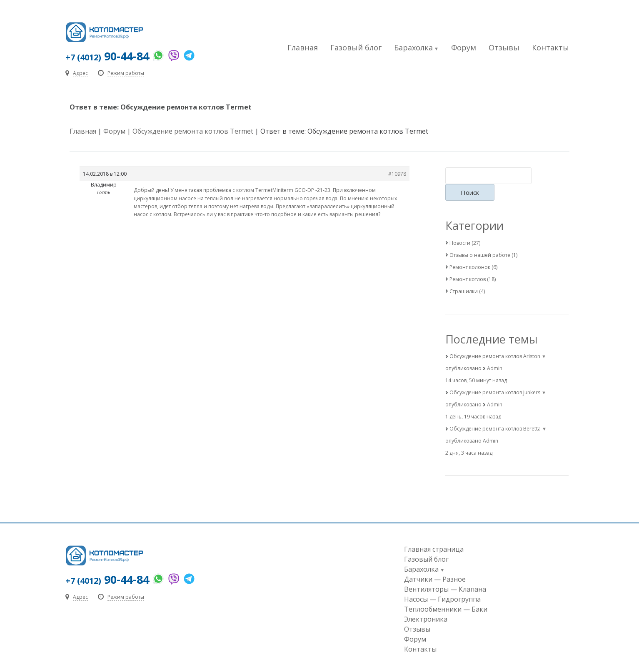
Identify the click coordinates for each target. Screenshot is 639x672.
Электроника (426, 603)
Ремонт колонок (470, 251)
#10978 (397, 175)
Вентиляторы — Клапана (445, 573)
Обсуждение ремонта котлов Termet (193, 132)
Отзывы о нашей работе (480, 239)
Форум (464, 47)
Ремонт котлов (468, 263)
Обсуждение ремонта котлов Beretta (495, 413)
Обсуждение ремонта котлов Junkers (495, 377)
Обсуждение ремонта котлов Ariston (495, 340)
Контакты (550, 47)
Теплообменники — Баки (446, 593)
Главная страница (434, 533)
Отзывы (504, 47)
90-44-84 (109, 56)
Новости (460, 227)
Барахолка (413, 47)
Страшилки (464, 275)
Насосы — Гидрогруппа (442, 583)
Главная (303, 47)
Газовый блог (356, 47)
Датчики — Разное (435, 563)
